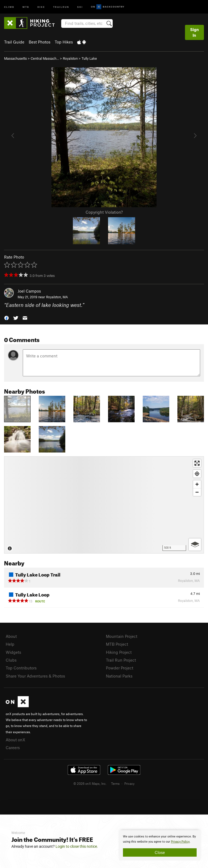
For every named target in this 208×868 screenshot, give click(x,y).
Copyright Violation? (104, 212)
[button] (6, 318)
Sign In (194, 32)
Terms (115, 783)
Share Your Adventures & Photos (35, 676)
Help (10, 644)
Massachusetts (15, 58)
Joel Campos (29, 291)
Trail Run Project (121, 660)
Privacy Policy (180, 842)
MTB (26, 7)
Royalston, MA (57, 297)
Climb (9, 7)
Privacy (129, 783)
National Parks (119, 676)
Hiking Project (119, 652)
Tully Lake (89, 58)
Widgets (13, 652)
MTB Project (117, 644)
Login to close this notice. (77, 846)
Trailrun (61, 7)
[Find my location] (197, 474)
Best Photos (40, 42)
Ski (80, 7)
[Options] (195, 544)
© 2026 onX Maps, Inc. (90, 783)
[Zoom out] (197, 492)
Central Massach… (45, 58)
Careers (13, 748)
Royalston (70, 58)
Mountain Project (122, 636)
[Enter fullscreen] (197, 463)
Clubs (11, 660)
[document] (160, 845)
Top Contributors (21, 668)
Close (160, 852)
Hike (41, 7)
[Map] (104, 505)
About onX (15, 740)
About (11, 636)
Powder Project (120, 668)
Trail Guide (14, 42)
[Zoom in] (197, 484)
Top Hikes (64, 42)
